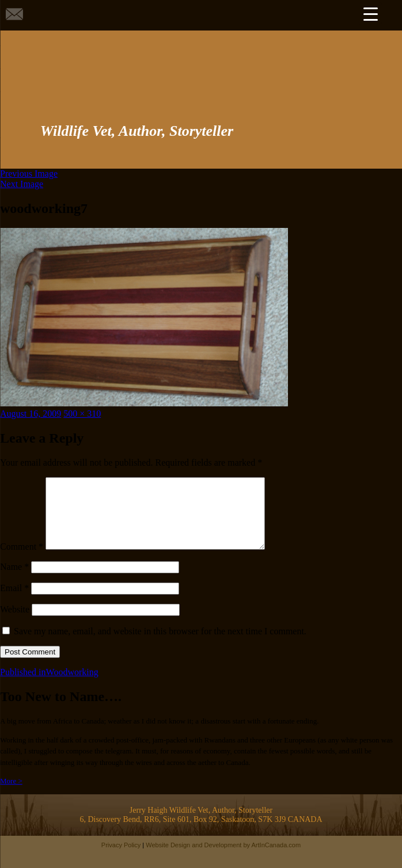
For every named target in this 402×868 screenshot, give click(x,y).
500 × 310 (82, 414)
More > (11, 795)
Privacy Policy (121, 859)
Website (15, 623)
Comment (22, 560)
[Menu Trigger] (370, 14)
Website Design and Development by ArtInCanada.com (223, 859)
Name (14, 580)
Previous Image (29, 174)
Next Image (22, 184)
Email (14, 602)
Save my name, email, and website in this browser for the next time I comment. (160, 645)
